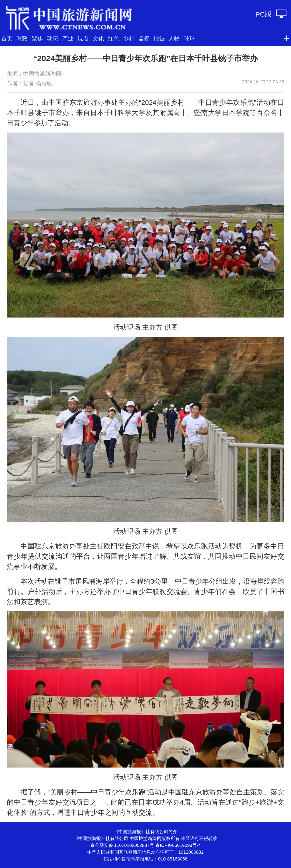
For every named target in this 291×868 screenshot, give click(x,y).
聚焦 (37, 38)
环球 (189, 38)
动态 (53, 38)
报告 (159, 38)
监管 (144, 38)
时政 (22, 38)
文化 (98, 38)
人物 (174, 38)
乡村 (129, 38)
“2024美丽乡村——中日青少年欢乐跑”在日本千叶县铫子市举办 (145, 58)
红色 (113, 38)
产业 (68, 38)
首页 (7, 38)
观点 (83, 38)
